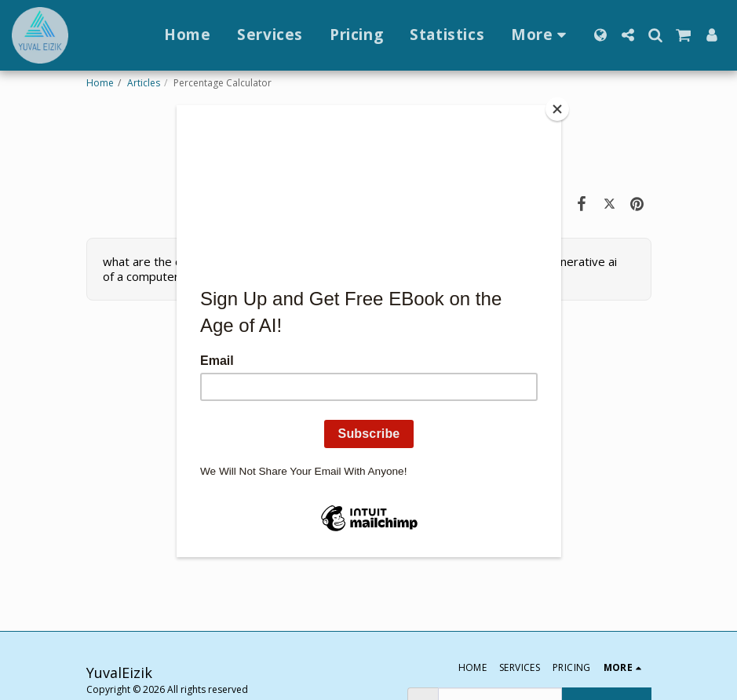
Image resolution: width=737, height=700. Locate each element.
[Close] (557, 109)
